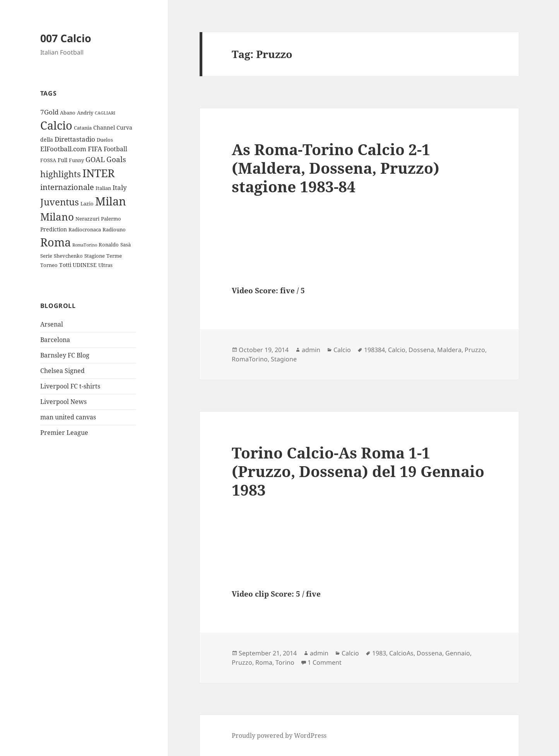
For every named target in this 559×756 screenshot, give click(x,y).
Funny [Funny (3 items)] (76, 160)
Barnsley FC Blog (65, 355)
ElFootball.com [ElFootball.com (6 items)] (63, 149)
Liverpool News (63, 402)
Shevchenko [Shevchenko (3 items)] (68, 256)
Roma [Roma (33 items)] (56, 242)
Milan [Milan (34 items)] (111, 201)
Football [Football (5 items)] (115, 149)
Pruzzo (475, 350)
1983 (379, 653)
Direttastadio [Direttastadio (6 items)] (75, 139)
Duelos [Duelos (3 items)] (105, 140)
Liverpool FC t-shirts (70, 386)
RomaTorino (250, 359)
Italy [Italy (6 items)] (120, 187)
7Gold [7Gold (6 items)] (49, 112)
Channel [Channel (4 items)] (104, 127)
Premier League (64, 433)
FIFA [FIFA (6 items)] (95, 149)
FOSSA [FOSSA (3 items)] (48, 160)
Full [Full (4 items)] (62, 160)
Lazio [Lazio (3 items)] (87, 204)
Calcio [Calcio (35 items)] (56, 125)
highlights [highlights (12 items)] (61, 174)
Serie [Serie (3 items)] (46, 256)
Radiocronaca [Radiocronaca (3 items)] (85, 229)
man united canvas (68, 417)
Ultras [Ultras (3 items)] (105, 265)
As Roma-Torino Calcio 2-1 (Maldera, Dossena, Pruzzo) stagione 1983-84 (336, 168)
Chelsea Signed (62, 371)
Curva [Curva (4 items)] (124, 127)
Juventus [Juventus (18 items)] (60, 202)
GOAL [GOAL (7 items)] (95, 159)
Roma (264, 662)
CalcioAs (401, 653)
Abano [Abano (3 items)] (68, 113)
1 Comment (325, 662)
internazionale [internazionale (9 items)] (67, 187)
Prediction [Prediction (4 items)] (54, 229)
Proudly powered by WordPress (279, 735)
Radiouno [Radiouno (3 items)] (114, 229)
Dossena (421, 350)
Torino (285, 662)
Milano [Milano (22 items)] (57, 217)
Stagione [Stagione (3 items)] (95, 256)
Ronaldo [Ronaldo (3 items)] (109, 245)
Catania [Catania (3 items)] (83, 128)
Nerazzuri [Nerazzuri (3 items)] (87, 219)
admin (311, 350)
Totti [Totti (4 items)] (65, 265)
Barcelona (55, 340)
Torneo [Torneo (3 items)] (49, 265)
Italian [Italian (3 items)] (103, 188)
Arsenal (52, 324)
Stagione (284, 359)
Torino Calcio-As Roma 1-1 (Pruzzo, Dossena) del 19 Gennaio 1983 (358, 471)
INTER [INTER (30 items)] (98, 173)
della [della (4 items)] (47, 139)
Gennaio (458, 653)
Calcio (342, 350)
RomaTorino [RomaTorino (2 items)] (85, 245)
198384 (374, 350)
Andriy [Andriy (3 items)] (85, 113)
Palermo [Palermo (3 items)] (111, 219)
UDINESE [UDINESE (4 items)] (85, 265)
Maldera (449, 350)
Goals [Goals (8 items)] (116, 159)
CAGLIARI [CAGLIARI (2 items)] (105, 113)
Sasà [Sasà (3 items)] (126, 245)
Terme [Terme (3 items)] (114, 256)
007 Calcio (66, 38)
